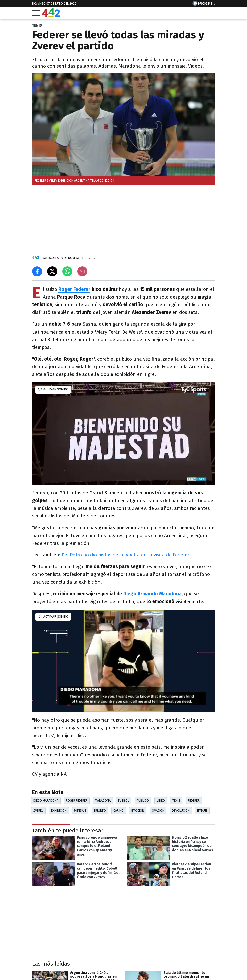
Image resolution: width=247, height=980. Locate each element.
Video (161, 800)
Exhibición (59, 810)
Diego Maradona (46, 800)
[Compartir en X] (52, 271)
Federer (194, 800)
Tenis (176, 800)
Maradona (103, 800)
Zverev (38, 810)
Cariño (118, 810)
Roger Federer (74, 289)
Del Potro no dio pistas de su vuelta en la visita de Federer (126, 555)
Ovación (158, 810)
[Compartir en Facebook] (37, 271)
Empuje (202, 810)
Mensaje (80, 810)
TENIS (37, 25)
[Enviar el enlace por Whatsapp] (67, 271)
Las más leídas (51, 964)
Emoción (138, 810)
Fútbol (124, 800)
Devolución (181, 810)
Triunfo (100, 810)
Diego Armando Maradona (153, 594)
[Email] (82, 271)
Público (143, 800)
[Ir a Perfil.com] (204, 4)
